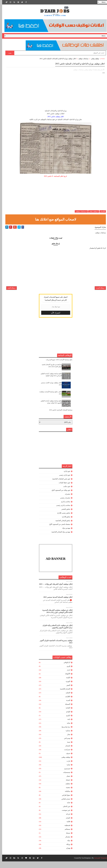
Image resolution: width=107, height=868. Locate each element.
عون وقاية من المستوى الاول (59, 496)
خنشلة (66, 785)
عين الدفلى (64, 812)
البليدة (66, 683)
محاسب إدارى (63, 507)
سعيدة (66, 793)
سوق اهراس (64, 801)
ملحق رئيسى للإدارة (62, 518)
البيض (66, 691)
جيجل (66, 782)
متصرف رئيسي (63, 503)
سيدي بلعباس (64, 804)
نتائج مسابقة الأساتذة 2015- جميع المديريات (57, 365)
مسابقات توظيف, (76, 71)
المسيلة (66, 710)
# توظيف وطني (91, 212)
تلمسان (66, 751)
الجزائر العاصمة (63, 694)
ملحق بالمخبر (64, 515)
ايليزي (66, 721)
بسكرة (66, 736)
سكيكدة (65, 797)
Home (101, 61)
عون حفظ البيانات (62, 488)
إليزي (66, 672)
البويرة (66, 687)
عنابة (66, 808)
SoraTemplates (84, 865)
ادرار (66, 676)
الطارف (66, 702)
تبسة (66, 748)
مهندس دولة (64, 534)
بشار (67, 740)
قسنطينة (65, 831)
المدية (66, 706)
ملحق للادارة (64, 522)
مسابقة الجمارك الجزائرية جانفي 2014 (59, 415)
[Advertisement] (53, 95)
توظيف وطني (93, 61)
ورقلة (66, 850)
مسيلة (66, 838)
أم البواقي (65, 668)
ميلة (67, 846)
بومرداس (65, 744)
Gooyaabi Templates (98, 865)
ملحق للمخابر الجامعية (61, 526)
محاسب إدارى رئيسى (61, 511)
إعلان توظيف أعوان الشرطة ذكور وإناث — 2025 (54, 590)
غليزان (66, 823)
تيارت (66, 766)
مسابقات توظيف (81, 61)
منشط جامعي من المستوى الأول (57, 530)
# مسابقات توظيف (79, 212)
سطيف (66, 789)
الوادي (66, 717)
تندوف (66, 759)
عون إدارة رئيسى (62, 481)
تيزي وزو (65, 774)
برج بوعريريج (64, 732)
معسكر (66, 842)
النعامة (66, 713)
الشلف (66, 698)
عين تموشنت (64, 816)
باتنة (67, 725)
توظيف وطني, (86, 71)
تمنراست (65, 755)
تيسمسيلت (65, 778)
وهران (66, 854)
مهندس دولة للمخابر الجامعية (59, 537)
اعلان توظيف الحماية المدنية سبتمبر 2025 (56, 603)
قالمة (66, 827)
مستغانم (65, 835)
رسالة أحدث (98, 292)
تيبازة (66, 770)
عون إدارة (65, 477)
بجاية (66, 729)
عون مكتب (65, 492)
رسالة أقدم (9, 292)
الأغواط (66, 679)
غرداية (66, 820)
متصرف (65, 499)
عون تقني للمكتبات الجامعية (59, 484)
